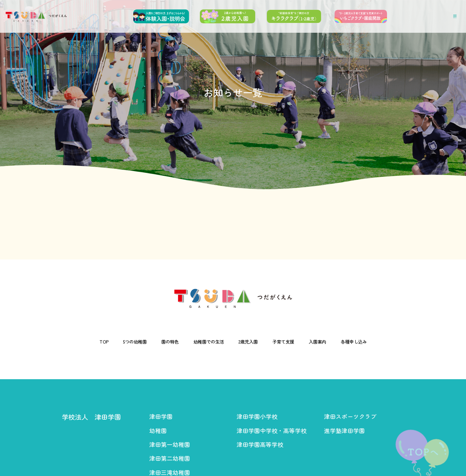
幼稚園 (158, 431)
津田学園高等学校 (260, 444)
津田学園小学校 (257, 416)
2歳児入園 (251, 342)
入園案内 (334, 342)
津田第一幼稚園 (170, 444)
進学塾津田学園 (344, 431)
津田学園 (161, 416)
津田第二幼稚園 (170, 458)
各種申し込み (378, 342)
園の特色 (156, 342)
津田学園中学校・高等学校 (272, 431)
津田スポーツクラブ (350, 416)
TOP (77, 342)
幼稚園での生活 (203, 342)
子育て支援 (293, 342)
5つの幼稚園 (114, 342)
